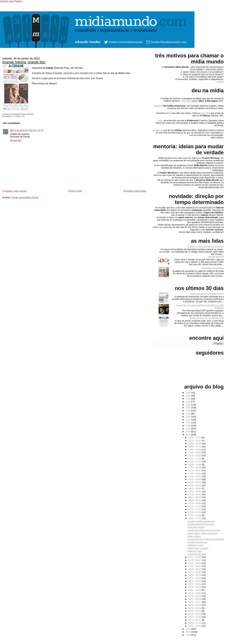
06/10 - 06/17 (195, 560)
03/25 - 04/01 (195, 593)
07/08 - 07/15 (195, 512)
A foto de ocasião (196, 527)
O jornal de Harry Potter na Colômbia (206, 539)
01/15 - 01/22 (195, 620)
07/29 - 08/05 (195, 503)
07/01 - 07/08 (195, 515)
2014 (188, 429)
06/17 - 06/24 (195, 557)
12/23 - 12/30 (195, 440)
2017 (188, 420)
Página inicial (75, 191)
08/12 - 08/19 (195, 497)
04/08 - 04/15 (195, 587)
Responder (16, 140)
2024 (188, 399)
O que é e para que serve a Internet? (206, 246)
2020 (188, 411)
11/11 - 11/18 (195, 458)
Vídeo (160, 120)
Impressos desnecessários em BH (207, 294)
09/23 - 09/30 (195, 479)
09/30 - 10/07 (195, 476)
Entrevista (158, 130)
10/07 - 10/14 (195, 473)
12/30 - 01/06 (195, 437)
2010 (188, 632)
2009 (188, 635)
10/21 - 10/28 (195, 467)
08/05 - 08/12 (195, 500)
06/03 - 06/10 (195, 563)
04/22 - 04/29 (195, 581)
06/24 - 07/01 (195, 518)
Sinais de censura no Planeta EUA (207, 318)
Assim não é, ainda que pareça (203, 533)
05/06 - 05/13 (195, 575)
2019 (188, 414)
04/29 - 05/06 (195, 578)
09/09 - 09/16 (195, 485)
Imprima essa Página (11, 1)
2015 (188, 426)
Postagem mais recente (14, 191)
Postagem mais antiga (135, 191)
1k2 (12, 130)
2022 (188, 405)
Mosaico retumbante (198, 542)
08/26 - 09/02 (195, 491)
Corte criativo (194, 536)
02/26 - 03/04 (195, 605)
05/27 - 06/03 (195, 566)
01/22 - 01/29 (195, 617)
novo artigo (186, 101)
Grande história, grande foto (24, 62)
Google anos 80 (216, 257)
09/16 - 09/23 (195, 482)
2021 (188, 408)
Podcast (158, 106)
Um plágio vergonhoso (213, 268)
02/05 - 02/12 (195, 611)
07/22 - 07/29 (195, 506)
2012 (188, 435)
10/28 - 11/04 (195, 464)
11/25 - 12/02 (195, 452)
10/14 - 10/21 (195, 470)
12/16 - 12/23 (195, 443)
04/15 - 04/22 (195, 584)
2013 (188, 432)
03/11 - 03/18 (195, 599)
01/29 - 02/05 (195, 614)
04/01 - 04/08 (195, 590)
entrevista (205, 113)
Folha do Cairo (195, 551)
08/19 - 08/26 (195, 494)
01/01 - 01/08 (195, 626)
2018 (188, 417)
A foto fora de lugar (197, 554)
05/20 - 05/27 (195, 569)
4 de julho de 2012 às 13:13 (29, 130)
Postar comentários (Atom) (25, 197)
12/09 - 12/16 (195, 447)
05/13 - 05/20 (195, 572)
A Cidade (17, 116)
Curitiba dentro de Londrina (201, 524)
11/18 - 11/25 (195, 455)
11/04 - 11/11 (195, 461)
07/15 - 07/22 (195, 509)
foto (23, 116)
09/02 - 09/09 (195, 488)
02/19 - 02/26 (195, 608)
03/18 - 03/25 (195, 596)
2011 (188, 629)
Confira (220, 82)
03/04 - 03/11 (195, 602)
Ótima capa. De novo (198, 548)
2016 (188, 423)
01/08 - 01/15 (195, 623)
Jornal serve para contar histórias (204, 530)
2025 (188, 396)
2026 (188, 393)
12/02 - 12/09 (195, 450)
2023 (188, 402)
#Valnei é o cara (196, 545)
